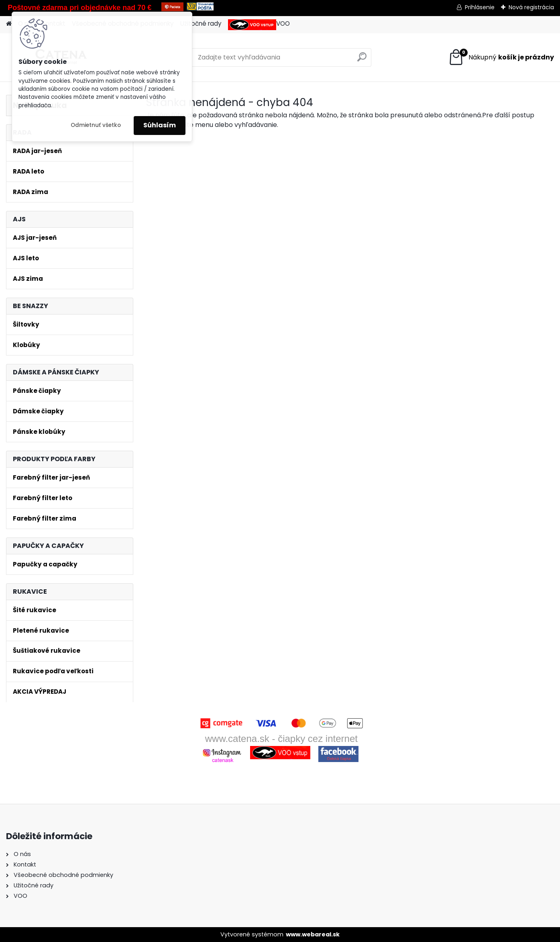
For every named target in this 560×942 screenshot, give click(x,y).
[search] (362, 60)
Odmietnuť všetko (96, 125)
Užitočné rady (201, 23)
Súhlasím (160, 125)
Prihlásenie (480, 7)
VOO (259, 25)
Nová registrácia (531, 7)
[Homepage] (9, 24)
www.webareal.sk (313, 934)
